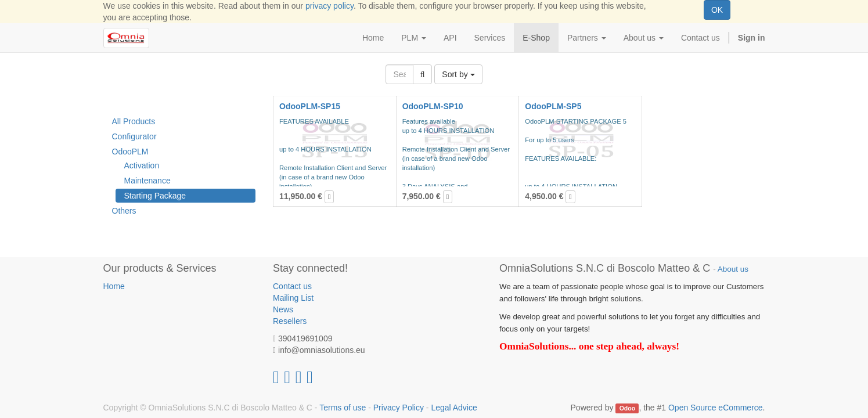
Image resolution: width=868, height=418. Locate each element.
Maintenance (147, 181)
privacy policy (329, 6)
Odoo (627, 408)
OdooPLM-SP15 (310, 106)
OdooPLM (130, 152)
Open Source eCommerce (716, 408)
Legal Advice (454, 408)
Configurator (134, 136)
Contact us (292, 286)
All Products (134, 121)
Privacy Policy (399, 408)
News (283, 309)
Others (124, 211)
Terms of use (343, 408)
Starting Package (155, 196)
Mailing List (293, 298)
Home (114, 286)
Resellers (290, 321)
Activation (142, 165)
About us (733, 269)
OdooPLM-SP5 (553, 106)
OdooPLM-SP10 (433, 106)
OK (717, 10)
